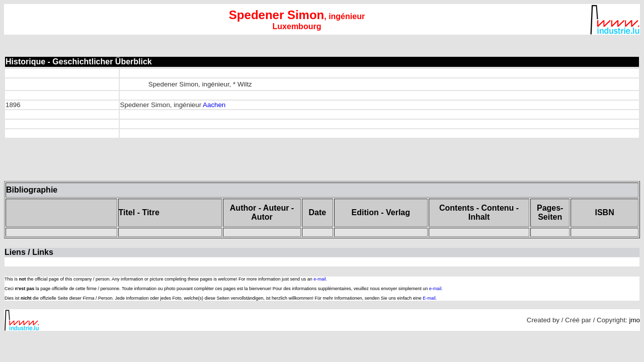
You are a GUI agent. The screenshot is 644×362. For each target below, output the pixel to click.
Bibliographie (32, 190)
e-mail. (320, 279)
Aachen (214, 105)
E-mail (429, 298)
